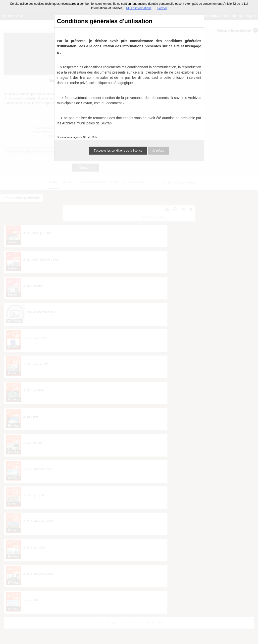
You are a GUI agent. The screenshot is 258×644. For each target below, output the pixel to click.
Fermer (162, 8)
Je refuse (158, 151)
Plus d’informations (139, 8)
